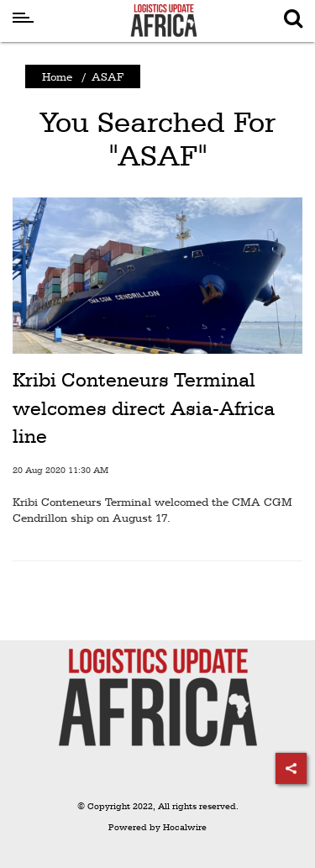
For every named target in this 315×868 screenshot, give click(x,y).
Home (57, 76)
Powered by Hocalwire (157, 827)
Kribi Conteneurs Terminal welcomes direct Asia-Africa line (144, 408)
